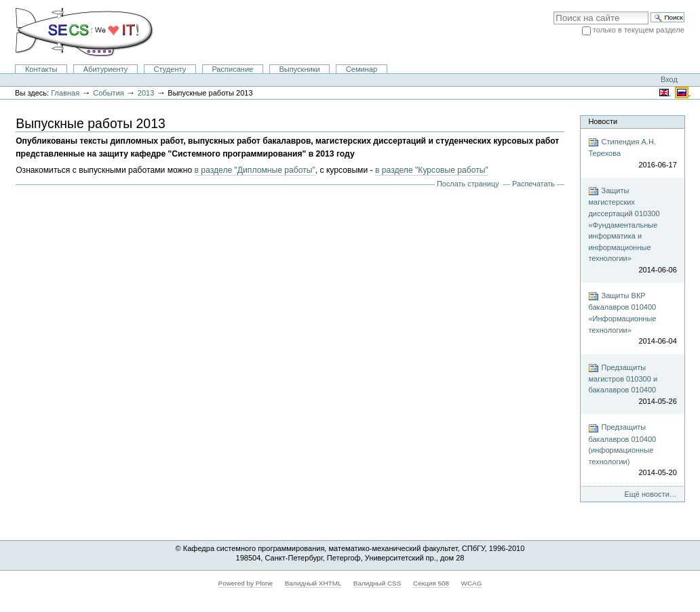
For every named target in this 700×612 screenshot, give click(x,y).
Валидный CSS (377, 583)
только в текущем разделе (639, 30)
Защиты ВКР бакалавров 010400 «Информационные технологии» (632, 319)
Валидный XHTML (313, 583)
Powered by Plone (246, 583)
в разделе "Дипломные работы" (255, 170)
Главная (65, 93)
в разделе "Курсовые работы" (432, 170)
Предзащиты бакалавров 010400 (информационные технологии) (632, 451)
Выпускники (299, 69)
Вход (669, 79)
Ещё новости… (650, 494)
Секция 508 (431, 583)
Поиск (553, 11)
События (109, 93)
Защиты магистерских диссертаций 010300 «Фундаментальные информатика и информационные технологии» (632, 230)
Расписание (232, 69)
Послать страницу (468, 184)
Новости (603, 121)
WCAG (472, 583)
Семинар (362, 69)
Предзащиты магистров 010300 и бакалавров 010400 (632, 385)
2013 (146, 93)
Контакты (41, 69)
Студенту (170, 69)
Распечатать (533, 184)
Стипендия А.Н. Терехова (632, 154)
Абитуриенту (106, 69)
